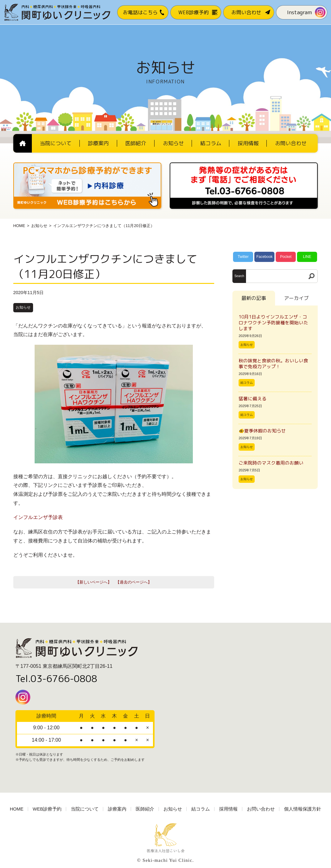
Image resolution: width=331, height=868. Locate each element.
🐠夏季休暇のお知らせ (262, 431)
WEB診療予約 (47, 809)
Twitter (243, 257)
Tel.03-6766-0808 (56, 679)
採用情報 (228, 809)
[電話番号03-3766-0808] (244, 164)
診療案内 (117, 809)
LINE (307, 257)
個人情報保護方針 (303, 809)
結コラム (247, 383)
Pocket (286, 257)
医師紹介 (145, 809)
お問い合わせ (261, 809)
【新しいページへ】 (93, 582)
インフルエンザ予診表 (38, 517)
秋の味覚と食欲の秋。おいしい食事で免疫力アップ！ (273, 364)
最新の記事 (254, 298)
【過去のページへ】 (134, 582)
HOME (19, 226)
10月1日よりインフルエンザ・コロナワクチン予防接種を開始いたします (273, 323)
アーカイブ (296, 298)
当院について (85, 809)
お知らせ (39, 226)
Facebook (264, 257)
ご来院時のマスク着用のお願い (271, 463)
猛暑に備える (252, 399)
